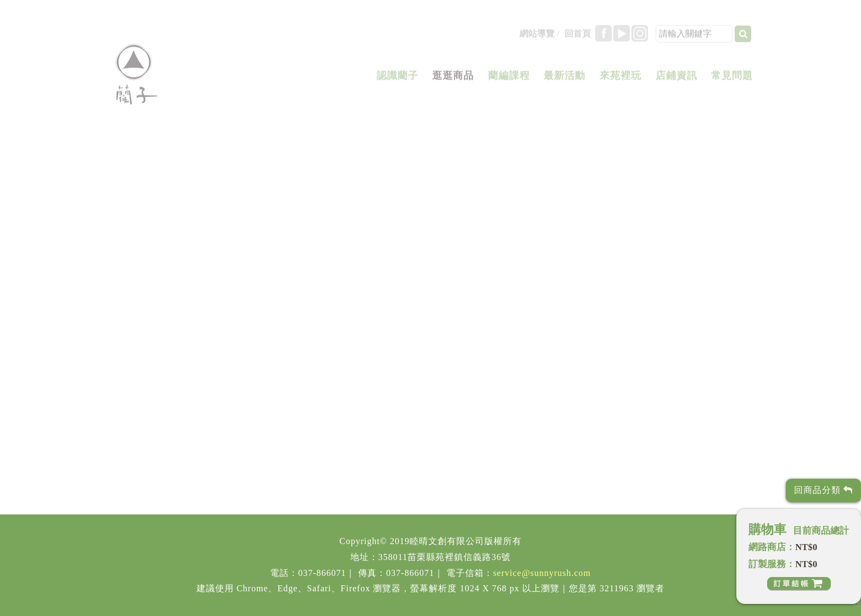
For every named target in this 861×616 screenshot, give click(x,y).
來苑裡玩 (620, 79)
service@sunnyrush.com (542, 573)
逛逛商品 (453, 79)
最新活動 (564, 79)
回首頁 (578, 37)
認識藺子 (398, 79)
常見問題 (732, 79)
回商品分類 (823, 490)
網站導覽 (537, 37)
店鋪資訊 (677, 79)
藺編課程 (509, 79)
